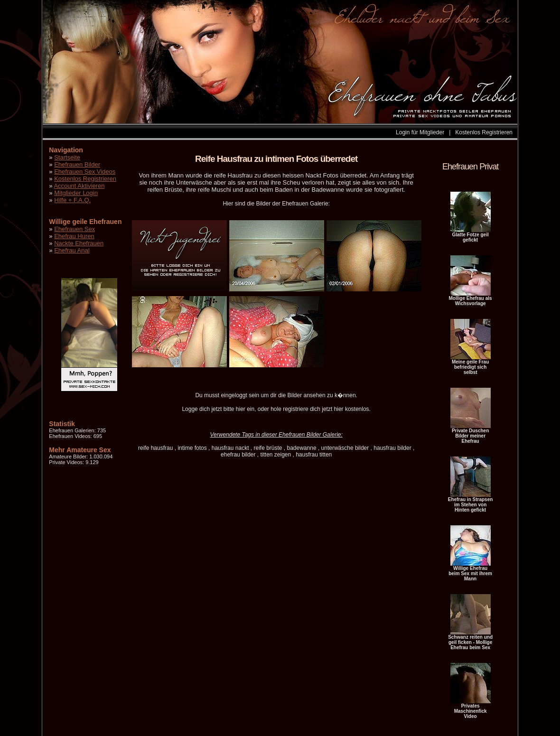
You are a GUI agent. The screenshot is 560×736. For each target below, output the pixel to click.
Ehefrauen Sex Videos (85, 172)
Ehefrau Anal (72, 250)
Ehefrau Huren (74, 236)
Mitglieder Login (76, 193)
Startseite (67, 157)
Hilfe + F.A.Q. (72, 200)
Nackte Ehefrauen (79, 243)
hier (241, 409)
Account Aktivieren (79, 186)
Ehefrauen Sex (75, 229)
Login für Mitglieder (420, 132)
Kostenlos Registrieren (484, 132)
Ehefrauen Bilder (77, 164)
